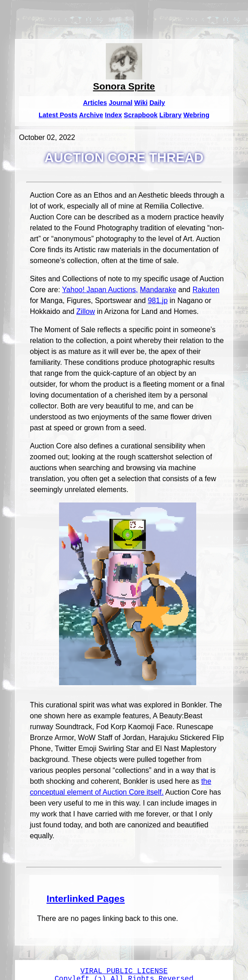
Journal (120, 103)
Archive (91, 115)
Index (114, 115)
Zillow (86, 311)
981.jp (158, 301)
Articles (95, 103)
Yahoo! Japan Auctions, (100, 290)
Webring (196, 115)
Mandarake (158, 290)
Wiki (141, 103)
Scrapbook (140, 115)
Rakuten (206, 290)
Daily (157, 103)
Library (171, 115)
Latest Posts (58, 115)
